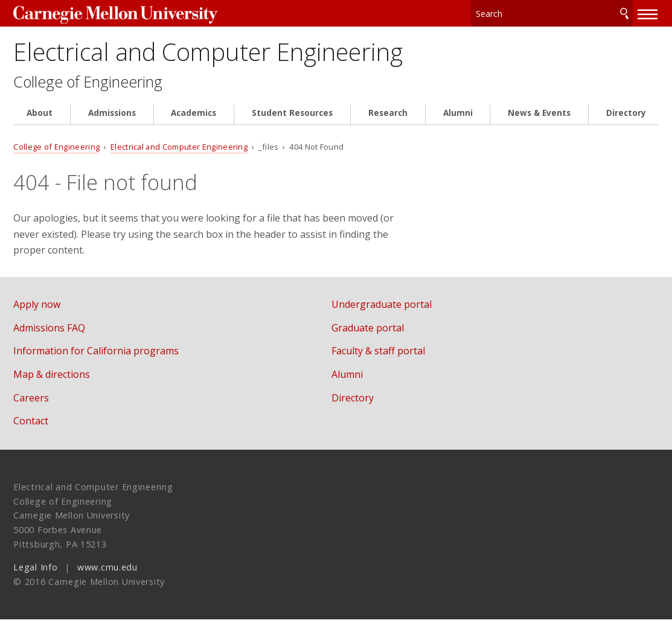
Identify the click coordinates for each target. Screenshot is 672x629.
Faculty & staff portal (396, 360)
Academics (194, 122)
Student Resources (292, 122)
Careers (31, 407)
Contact (31, 430)
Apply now (37, 314)
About (40, 122)
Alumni (458, 122)
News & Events (539, 122)
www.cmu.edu (107, 577)
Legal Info (35, 577)
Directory (626, 122)
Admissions (112, 122)
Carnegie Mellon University (104, 13)
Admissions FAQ (49, 337)
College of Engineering (94, 91)
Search (624, 12)
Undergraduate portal (399, 314)
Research (388, 122)
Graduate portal (385, 337)
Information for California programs (96, 360)
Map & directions (52, 384)
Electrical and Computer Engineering (260, 56)
